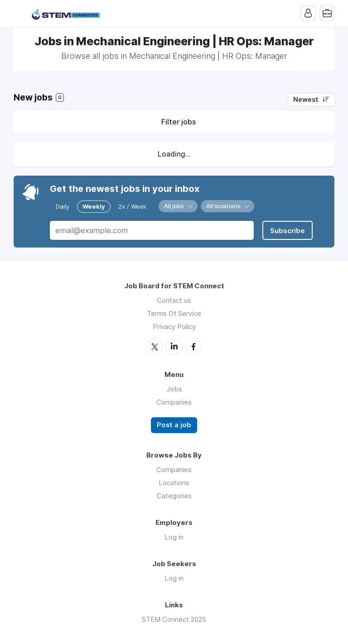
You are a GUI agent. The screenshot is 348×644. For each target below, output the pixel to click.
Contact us (174, 300)
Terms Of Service (174, 313)
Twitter (155, 347)
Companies (174, 402)
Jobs (174, 389)
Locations (174, 483)
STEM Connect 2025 (174, 619)
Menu (20, 14)
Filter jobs (179, 122)
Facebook (193, 347)
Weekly (94, 206)
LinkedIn (174, 347)
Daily (63, 206)
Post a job (174, 425)
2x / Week (132, 206)
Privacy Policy (174, 327)
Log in (174, 537)
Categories (174, 496)
